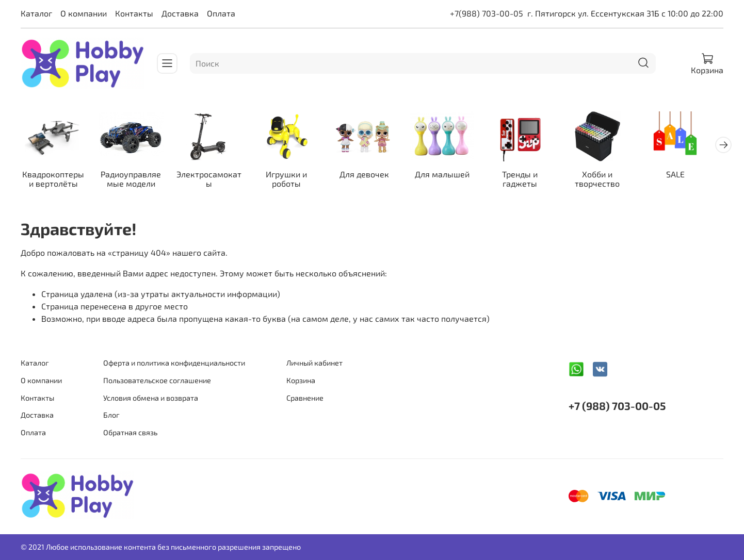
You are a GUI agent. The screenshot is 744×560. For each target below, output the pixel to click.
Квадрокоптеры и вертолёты (54, 180)
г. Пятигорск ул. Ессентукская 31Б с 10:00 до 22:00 (625, 13)
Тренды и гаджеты (531, 180)
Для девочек (372, 176)
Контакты (134, 13)
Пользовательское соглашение (157, 380)
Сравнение (305, 398)
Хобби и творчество (611, 180)
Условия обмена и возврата (151, 398)
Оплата (221, 13)
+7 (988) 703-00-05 (617, 406)
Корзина (301, 380)
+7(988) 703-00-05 (487, 13)
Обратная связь (130, 432)
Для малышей (451, 176)
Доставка (180, 13)
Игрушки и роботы (293, 180)
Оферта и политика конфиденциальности (174, 363)
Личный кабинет (314, 363)
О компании (84, 13)
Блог (111, 415)
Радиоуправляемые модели (134, 180)
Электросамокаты (213, 180)
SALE (690, 176)
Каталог (36, 13)
